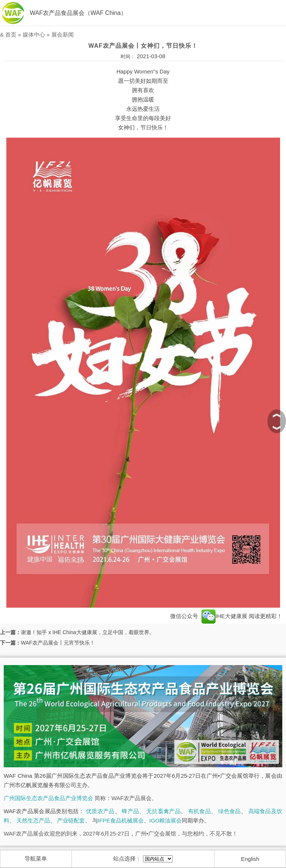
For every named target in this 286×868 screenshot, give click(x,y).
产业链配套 (71, 820)
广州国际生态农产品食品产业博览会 (48, 798)
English (250, 859)
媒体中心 (34, 35)
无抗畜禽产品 (163, 811)
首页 (11, 35)
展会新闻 (63, 35)
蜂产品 (130, 811)
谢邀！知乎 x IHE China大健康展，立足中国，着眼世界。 (88, 632)
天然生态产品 (33, 820)
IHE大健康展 (224, 616)
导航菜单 (36, 858)
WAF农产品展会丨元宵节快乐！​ (58, 643)
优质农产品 (100, 811)
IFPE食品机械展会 (121, 820)
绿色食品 (230, 811)
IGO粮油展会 (166, 820)
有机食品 (199, 811)
